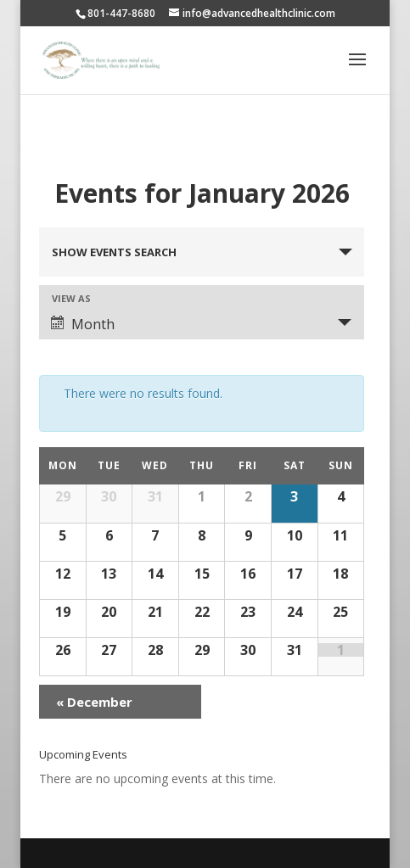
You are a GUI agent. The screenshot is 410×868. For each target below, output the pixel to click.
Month (83, 324)
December (94, 702)
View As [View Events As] (71, 298)
